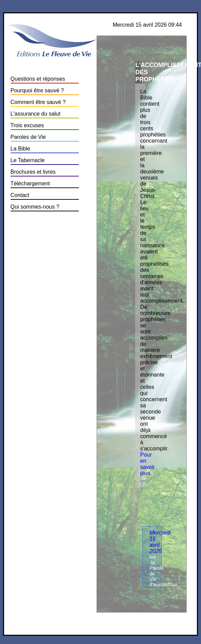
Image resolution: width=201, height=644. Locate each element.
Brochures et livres (33, 172)
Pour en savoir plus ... (148, 467)
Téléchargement (30, 183)
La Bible (20, 149)
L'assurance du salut (35, 114)
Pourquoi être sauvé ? (37, 90)
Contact (20, 195)
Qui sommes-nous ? (35, 207)
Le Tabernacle (28, 160)
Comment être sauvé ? (38, 102)
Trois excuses (27, 125)
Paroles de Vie (28, 137)
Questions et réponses (38, 79)
